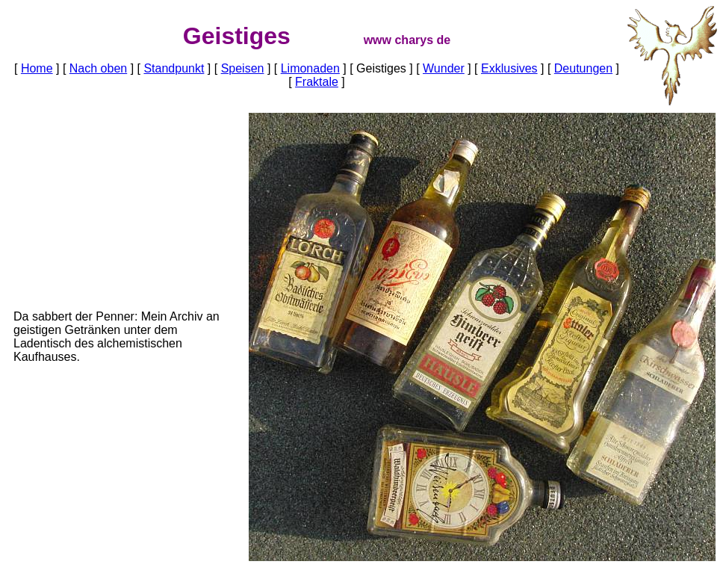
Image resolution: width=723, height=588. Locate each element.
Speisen (243, 68)
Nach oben (98, 68)
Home (37, 68)
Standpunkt (174, 68)
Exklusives (509, 68)
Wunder (444, 68)
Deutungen (583, 68)
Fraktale (317, 82)
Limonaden (310, 68)
